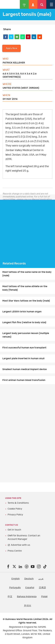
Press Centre (15, 551)
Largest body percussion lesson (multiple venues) (26, 335)
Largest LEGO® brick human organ (22, 312)
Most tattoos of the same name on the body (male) (27, 274)
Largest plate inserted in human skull (23, 358)
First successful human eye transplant (24, 348)
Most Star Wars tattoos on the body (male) (26, 301)
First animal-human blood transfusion (24, 380)
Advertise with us (20, 545)
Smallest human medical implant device (24, 369)
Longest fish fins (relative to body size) (24, 322)
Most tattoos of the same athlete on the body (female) (25, 288)
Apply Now (12, 48)
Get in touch (14, 530)
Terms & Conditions (18, 503)
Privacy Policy (15, 515)
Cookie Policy (15, 509)
